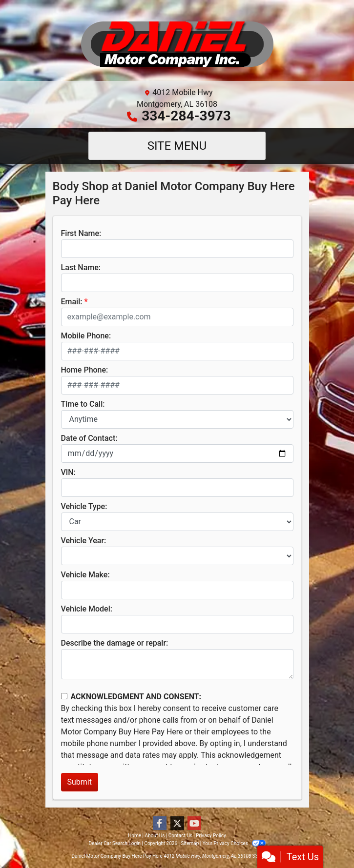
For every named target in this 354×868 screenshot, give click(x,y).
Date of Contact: (89, 438)
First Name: (81, 233)
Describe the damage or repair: (115, 643)
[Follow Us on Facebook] (160, 824)
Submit (80, 782)
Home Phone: (85, 370)
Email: (72, 302)
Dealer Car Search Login (115, 843)
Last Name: (81, 267)
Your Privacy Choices (234, 843)
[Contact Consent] (64, 696)
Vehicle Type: (84, 506)
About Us (155, 836)
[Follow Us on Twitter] (177, 824)
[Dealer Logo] (177, 44)
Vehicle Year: (84, 541)
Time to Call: (83, 404)
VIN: (68, 472)
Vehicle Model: (87, 609)
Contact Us (180, 836)
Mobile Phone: (86, 336)
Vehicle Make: (85, 575)
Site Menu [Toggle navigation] (177, 146)
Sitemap (190, 843)
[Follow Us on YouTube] (194, 824)
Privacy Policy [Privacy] (211, 836)
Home (135, 836)
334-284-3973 (186, 116)
